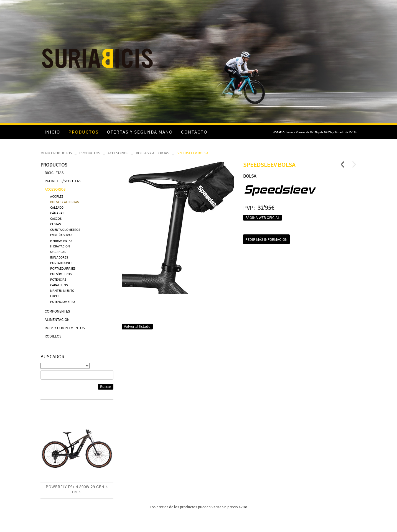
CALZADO (57, 207)
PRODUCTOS (90, 153)
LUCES (55, 296)
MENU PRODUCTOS (56, 153)
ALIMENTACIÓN (57, 319)
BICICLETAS (54, 173)
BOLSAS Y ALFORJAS (152, 153)
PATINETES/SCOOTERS (63, 181)
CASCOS (56, 218)
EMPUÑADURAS (61, 235)
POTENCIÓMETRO (63, 302)
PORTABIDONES (61, 263)
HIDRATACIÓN (60, 246)
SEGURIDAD (58, 252)
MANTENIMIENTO (62, 291)
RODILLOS (53, 336)
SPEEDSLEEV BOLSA (193, 153)
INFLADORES (59, 257)
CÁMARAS (57, 213)
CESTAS (55, 224)
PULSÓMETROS (61, 274)
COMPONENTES (57, 311)
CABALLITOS (59, 285)
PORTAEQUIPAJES (63, 268)
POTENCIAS (58, 279)
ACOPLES (57, 196)
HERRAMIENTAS (61, 241)
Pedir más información (266, 239)
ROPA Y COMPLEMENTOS (65, 328)
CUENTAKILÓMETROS (65, 230)
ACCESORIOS (118, 153)
